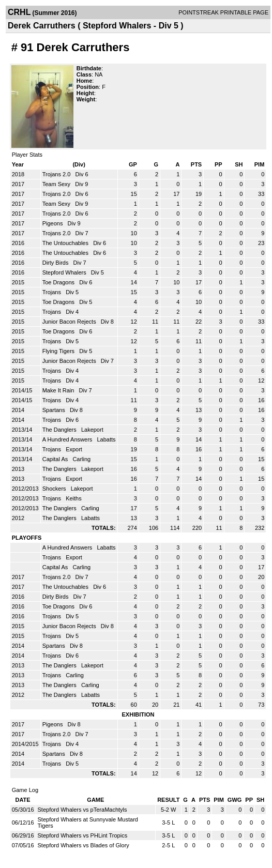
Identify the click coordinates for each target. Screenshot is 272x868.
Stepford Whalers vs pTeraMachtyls (82, 810)
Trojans (52, 292)
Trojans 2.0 (57, 174)
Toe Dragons (59, 282)
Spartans (55, 410)
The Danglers (60, 430)
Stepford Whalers (65, 272)
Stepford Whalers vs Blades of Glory (84, 845)
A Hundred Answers (68, 439)
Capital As (56, 459)
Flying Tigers (59, 351)
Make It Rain (59, 390)
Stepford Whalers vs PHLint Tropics (83, 835)
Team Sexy (57, 184)
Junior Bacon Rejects (70, 322)
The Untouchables (66, 243)
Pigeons (54, 223)
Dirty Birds (56, 263)
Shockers (55, 489)
